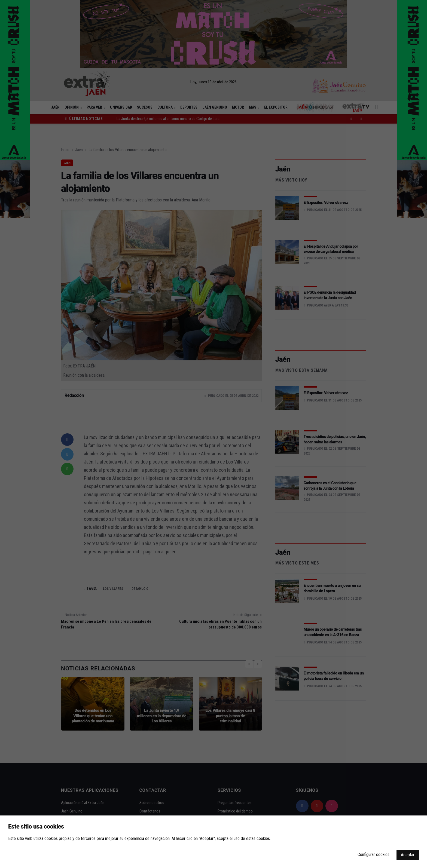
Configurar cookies (373, 855)
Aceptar (408, 855)
